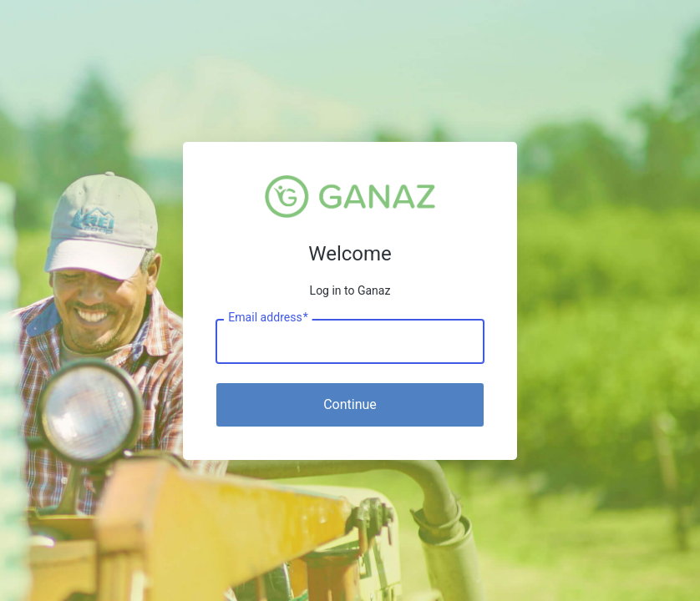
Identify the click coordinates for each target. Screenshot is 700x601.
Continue (350, 404)
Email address (268, 317)
